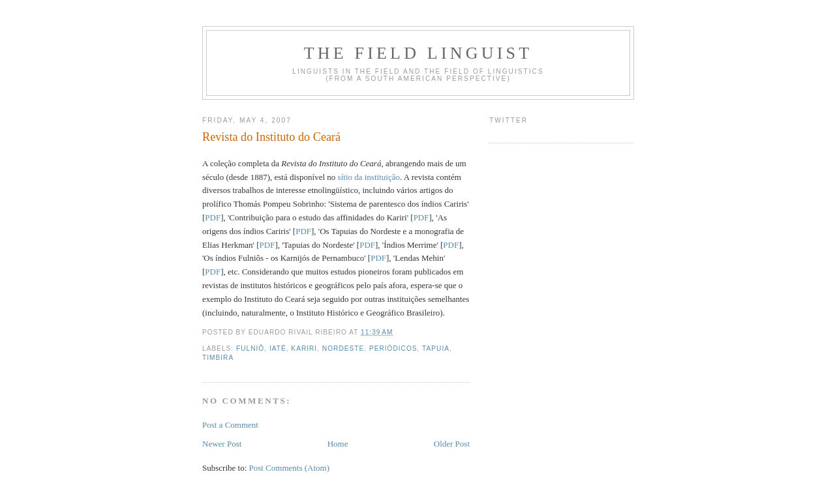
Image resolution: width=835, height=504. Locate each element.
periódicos (393, 348)
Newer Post (222, 444)
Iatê (278, 348)
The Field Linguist (418, 53)
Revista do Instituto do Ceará (271, 137)
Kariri (304, 348)
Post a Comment (230, 425)
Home (338, 444)
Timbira (218, 358)
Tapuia (436, 348)
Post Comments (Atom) (290, 468)
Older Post (452, 444)
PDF (213, 217)
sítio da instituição (369, 177)
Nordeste (343, 348)
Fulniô (250, 348)
